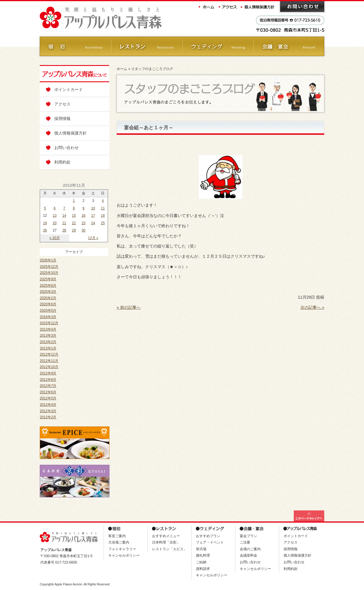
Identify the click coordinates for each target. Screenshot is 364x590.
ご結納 (201, 562)
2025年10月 (49, 273)
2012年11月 (49, 361)
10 (93, 208)
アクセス (228, 7)
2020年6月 (48, 304)
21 (64, 223)
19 (45, 223)
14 (64, 216)
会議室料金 (248, 555)
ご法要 (245, 542)
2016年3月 (48, 317)
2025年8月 (48, 286)
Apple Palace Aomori (68, 584)
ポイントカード (69, 89)
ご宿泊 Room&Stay (75, 46)
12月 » (93, 238)
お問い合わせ (302, 7)
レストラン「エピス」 (170, 549)
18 (103, 216)
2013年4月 (48, 329)
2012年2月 (48, 417)
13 (55, 216)
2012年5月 (48, 398)
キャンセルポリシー (124, 555)
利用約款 (62, 162)
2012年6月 (48, 392)
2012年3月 (48, 411)
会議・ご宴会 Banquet (289, 46)
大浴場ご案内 (119, 542)
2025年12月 (49, 267)
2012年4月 (48, 405)
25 (103, 223)
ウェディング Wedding (218, 46)
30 (83, 230)
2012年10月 (49, 367)
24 (93, 223)
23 (83, 223)
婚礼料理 (203, 555)
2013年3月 (48, 336)
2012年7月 (48, 386)
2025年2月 (48, 298)
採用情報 (62, 119)
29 (74, 230)
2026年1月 (48, 260)
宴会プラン (248, 536)
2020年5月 (48, 311)
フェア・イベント (210, 542)
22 (74, 223)
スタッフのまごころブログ (152, 69)
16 (83, 216)
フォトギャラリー (122, 549)
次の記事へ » (312, 307)
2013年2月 (48, 342)
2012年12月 (49, 354)
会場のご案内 (250, 549)
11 (103, 208)
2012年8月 (48, 380)
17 (93, 216)
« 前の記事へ (129, 307)
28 (64, 230)
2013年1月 (48, 348)
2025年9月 (48, 279)
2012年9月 (48, 373)
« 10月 (54, 238)
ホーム (207, 7)
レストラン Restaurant (146, 46)
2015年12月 (49, 323)
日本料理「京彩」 (166, 542)
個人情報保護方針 (258, 7)
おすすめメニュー (166, 536)
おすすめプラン (208, 536)
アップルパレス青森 (117, 18)
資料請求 (203, 569)
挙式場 (201, 549)
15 (74, 216)
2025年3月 (48, 292)
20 (55, 223)
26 (45, 230)
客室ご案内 (117, 536)
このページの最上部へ (309, 516)
